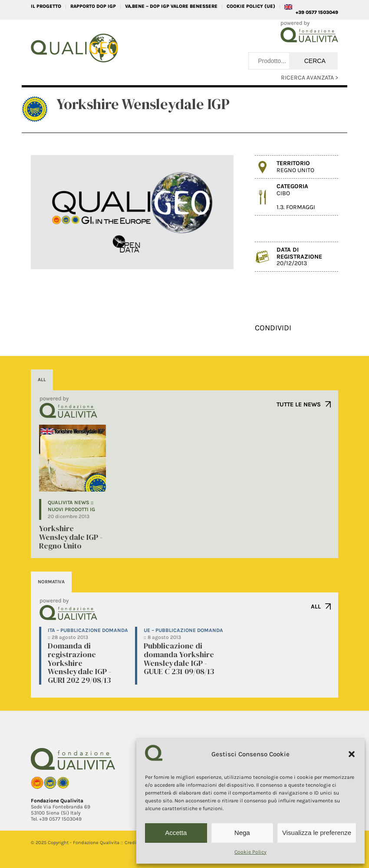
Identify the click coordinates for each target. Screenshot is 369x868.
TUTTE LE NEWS (299, 404)
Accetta (176, 833)
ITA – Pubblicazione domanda (88, 630)
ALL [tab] (42, 380)
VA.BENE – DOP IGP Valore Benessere (171, 6)
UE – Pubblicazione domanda (183, 630)
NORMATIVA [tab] (51, 582)
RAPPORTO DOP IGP (93, 6)
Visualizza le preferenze (317, 833)
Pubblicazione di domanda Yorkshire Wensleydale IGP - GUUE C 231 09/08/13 (179, 658)
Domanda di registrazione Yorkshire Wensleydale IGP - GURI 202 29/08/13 (79, 663)
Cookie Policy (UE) (251, 6)
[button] (352, 754)
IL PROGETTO (46, 6)
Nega (242, 833)
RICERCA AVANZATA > (310, 78)
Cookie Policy (250, 852)
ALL (316, 607)
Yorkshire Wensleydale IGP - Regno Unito (71, 537)
